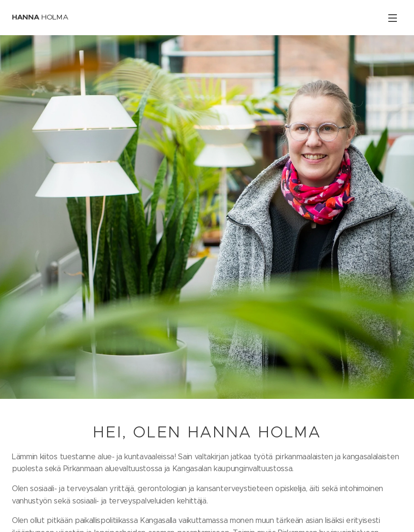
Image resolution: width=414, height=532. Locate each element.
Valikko (393, 18)
